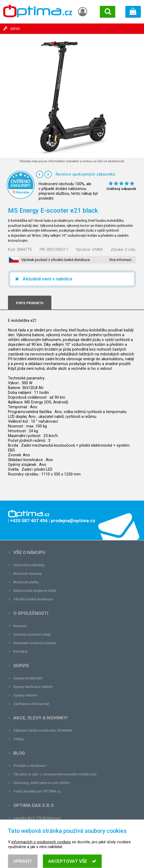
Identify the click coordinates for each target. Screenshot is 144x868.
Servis (21, 665)
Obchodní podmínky (29, 565)
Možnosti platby (26, 582)
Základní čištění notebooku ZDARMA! (43, 730)
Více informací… (121, 260)
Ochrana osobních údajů (32, 634)
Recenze (20, 626)
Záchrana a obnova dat (31, 704)
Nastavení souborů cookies (35, 643)
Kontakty (20, 651)
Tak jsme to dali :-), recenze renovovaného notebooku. (55, 774)
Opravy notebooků (28, 678)
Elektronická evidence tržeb (35, 591)
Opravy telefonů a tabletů (33, 687)
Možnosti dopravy (27, 574)
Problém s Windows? (30, 766)
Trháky (18, 739)
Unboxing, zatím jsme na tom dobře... (42, 783)
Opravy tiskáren (25, 695)
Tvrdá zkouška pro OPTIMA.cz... (38, 791)
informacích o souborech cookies (41, 848)
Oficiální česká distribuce (33, 599)
